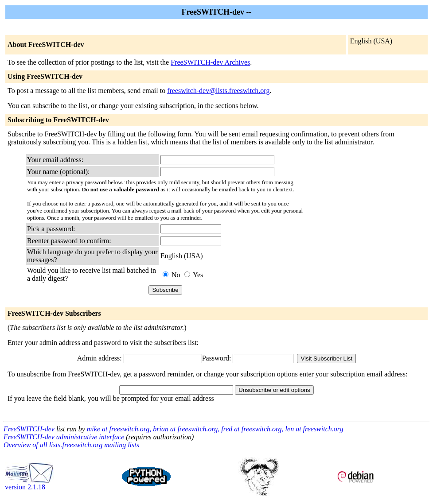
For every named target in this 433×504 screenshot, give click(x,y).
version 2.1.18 (29, 484)
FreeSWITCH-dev (29, 429)
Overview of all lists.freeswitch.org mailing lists (71, 445)
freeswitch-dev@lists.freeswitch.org (218, 91)
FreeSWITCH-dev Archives (210, 62)
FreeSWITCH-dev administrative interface (64, 437)
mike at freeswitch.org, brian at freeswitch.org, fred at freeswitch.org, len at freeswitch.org (215, 429)
